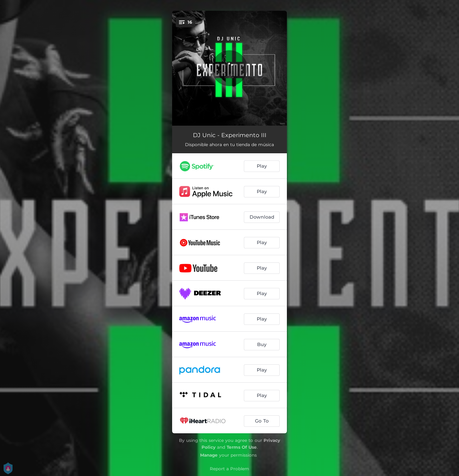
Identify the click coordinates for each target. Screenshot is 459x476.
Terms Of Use (242, 447)
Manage (209, 455)
